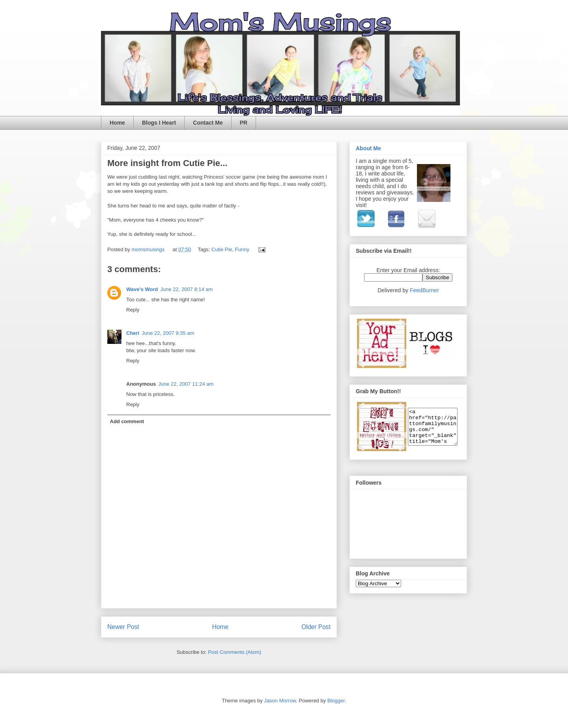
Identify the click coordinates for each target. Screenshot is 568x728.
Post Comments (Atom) (234, 652)
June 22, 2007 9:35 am (168, 333)
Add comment (127, 421)
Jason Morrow (280, 701)
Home (117, 123)
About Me (368, 148)
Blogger (336, 701)
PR (244, 123)
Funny (242, 249)
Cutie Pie (222, 249)
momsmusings (149, 249)
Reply (133, 310)
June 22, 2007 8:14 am (186, 289)
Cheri (133, 333)
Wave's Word (142, 289)
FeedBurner (424, 290)
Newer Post (123, 627)
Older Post (316, 627)
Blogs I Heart (159, 123)
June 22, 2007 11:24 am (186, 384)
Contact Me (208, 123)
